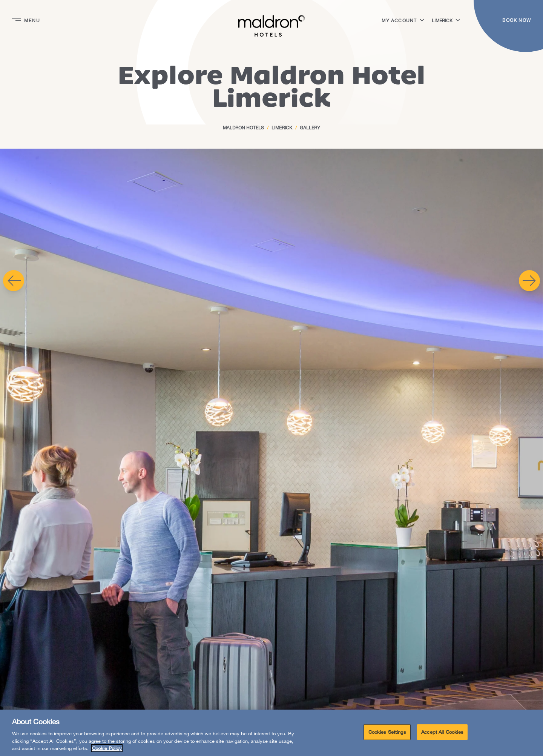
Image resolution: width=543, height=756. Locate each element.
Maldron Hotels (243, 128)
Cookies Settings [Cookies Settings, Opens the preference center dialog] (387, 732)
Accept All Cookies (442, 732)
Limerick (282, 128)
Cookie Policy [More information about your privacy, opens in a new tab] (107, 748)
